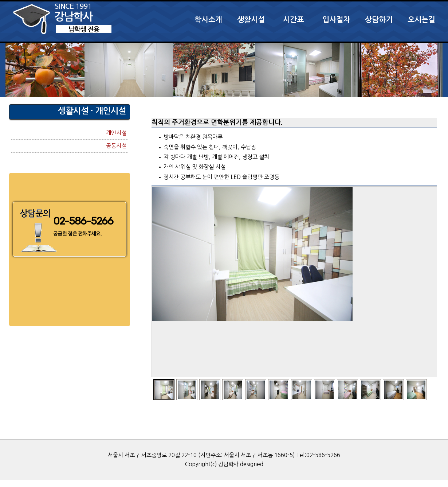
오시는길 (421, 20)
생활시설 (251, 20)
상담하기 (379, 20)
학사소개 (208, 20)
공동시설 (116, 146)
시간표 (293, 20)
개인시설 (116, 133)
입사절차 (336, 20)
